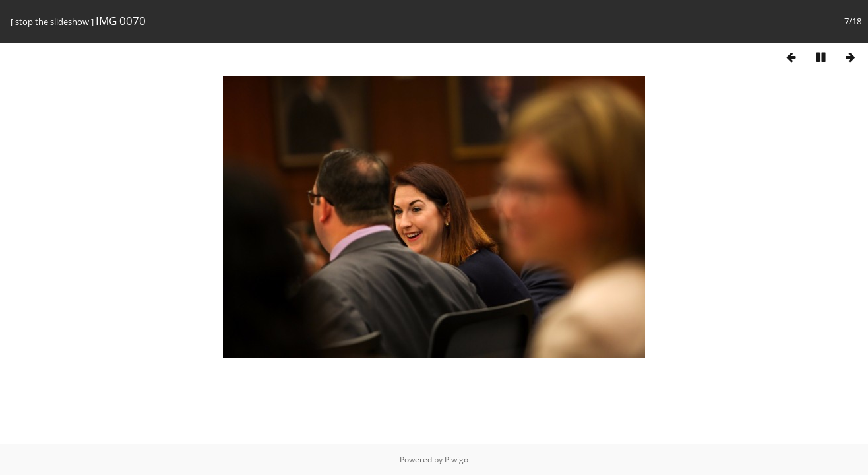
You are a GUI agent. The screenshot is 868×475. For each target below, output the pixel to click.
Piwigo (456, 459)
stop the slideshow (52, 22)
